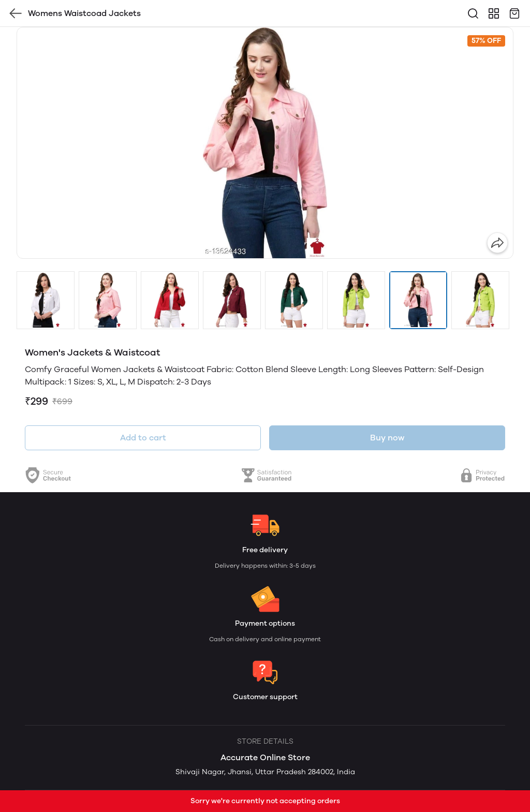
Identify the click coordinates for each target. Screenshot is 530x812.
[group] (265, 143)
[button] (46, 300)
